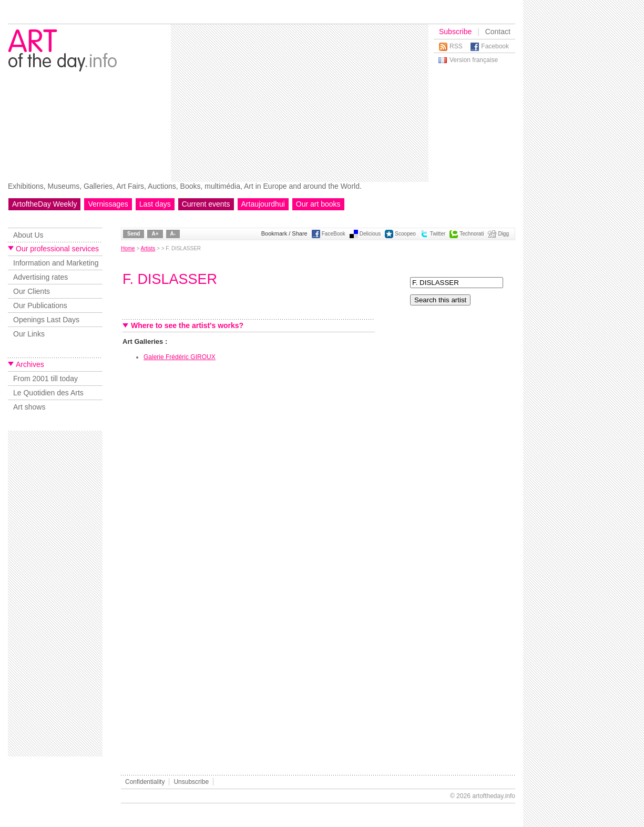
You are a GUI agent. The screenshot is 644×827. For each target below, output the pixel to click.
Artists (148, 248)
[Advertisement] (290, 103)
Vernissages (108, 204)
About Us (28, 235)
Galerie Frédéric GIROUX (180, 357)
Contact (498, 32)
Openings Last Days (46, 320)
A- (173, 234)
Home (128, 248)
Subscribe (455, 32)
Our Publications (40, 305)
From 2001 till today (45, 379)
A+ (155, 234)
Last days (155, 204)
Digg (503, 234)
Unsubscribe (191, 782)
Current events (206, 204)
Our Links (29, 334)
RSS (456, 46)
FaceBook (334, 234)
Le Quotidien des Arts (48, 393)
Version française (474, 60)
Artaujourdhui (263, 204)
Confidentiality (145, 782)
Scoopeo (405, 234)
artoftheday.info (494, 796)
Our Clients (32, 291)
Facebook (495, 46)
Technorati (472, 234)
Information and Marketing (56, 263)
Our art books (318, 204)
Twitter (438, 234)
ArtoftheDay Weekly (44, 204)
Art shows (29, 407)
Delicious (370, 234)
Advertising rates (40, 277)
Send (134, 234)
